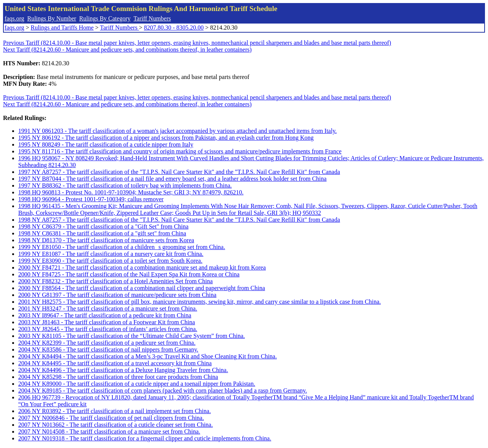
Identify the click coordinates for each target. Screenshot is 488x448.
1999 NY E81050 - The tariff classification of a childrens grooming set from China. (122, 247)
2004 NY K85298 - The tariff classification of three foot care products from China (118, 377)
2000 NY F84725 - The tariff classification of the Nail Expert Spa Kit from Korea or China (129, 274)
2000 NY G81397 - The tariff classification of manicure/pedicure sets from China (117, 295)
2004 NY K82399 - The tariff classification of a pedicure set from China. (107, 343)
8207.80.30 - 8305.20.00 (174, 28)
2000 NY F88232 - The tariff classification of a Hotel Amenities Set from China (115, 281)
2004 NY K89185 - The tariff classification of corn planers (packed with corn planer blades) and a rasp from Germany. (163, 390)
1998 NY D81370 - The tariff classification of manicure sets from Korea (106, 240)
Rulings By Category (105, 18)
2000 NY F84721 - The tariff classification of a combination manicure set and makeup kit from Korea (142, 267)
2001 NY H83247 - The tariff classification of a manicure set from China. (108, 308)
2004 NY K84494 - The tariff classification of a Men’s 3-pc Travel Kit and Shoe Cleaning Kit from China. (148, 356)
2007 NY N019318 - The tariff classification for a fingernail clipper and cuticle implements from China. (145, 438)
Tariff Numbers (152, 18)
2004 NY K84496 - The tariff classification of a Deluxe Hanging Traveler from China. (123, 370)
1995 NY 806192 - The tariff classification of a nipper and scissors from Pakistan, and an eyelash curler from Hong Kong (166, 138)
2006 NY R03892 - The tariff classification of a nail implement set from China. (114, 411)
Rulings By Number (52, 18)
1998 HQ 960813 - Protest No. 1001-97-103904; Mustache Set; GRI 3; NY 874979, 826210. (131, 192)
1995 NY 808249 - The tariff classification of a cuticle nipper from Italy (106, 144)
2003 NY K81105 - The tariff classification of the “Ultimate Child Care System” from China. (132, 336)
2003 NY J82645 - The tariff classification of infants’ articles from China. (108, 329)
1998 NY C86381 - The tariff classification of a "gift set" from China (102, 233)
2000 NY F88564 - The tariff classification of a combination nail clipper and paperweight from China (142, 288)
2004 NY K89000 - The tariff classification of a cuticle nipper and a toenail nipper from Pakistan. (137, 384)
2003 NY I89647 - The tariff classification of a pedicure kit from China (105, 315)
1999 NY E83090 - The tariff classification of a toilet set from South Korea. (110, 261)
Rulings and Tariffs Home (62, 28)
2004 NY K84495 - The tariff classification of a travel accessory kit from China (115, 363)
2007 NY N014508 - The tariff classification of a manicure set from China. (109, 431)
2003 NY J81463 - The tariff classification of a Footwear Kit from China (107, 322)
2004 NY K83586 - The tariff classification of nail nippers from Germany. (108, 349)
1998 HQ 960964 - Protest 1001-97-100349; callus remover (91, 199)
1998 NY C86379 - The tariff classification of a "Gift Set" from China (103, 226)
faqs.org (14, 18)
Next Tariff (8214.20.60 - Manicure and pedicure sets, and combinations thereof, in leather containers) (127, 50)
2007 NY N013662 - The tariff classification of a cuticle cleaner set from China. (115, 425)
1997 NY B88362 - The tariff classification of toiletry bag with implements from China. (125, 185)
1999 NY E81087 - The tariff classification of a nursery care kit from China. (111, 254)
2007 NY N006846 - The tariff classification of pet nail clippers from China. (111, 418)
